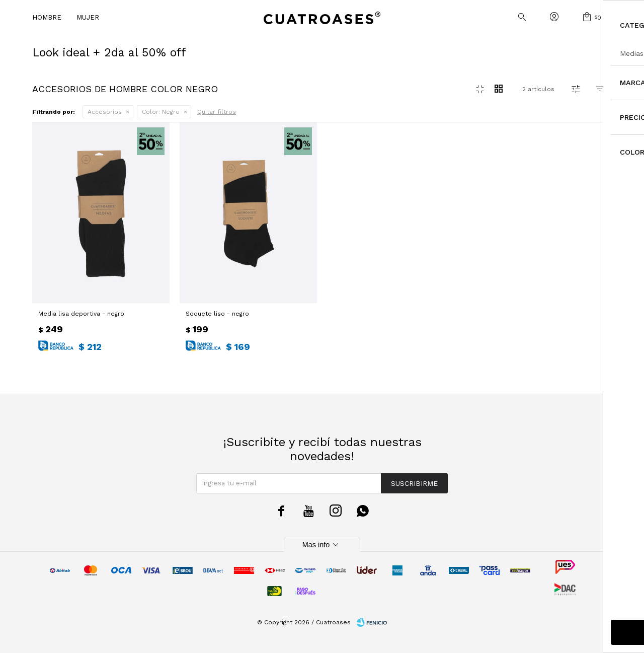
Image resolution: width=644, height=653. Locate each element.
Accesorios (105, 112)
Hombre (47, 17)
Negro (161, 112)
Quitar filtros (217, 112)
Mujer (88, 17)
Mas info (322, 545)
